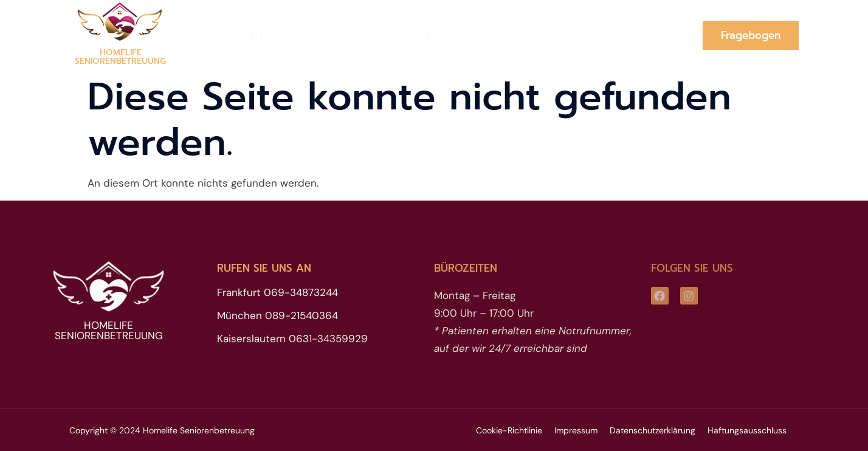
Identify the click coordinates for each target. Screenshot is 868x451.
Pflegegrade (567, 35)
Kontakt (492, 35)
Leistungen (315, 35)
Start (251, 35)
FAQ (437, 35)
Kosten (385, 35)
